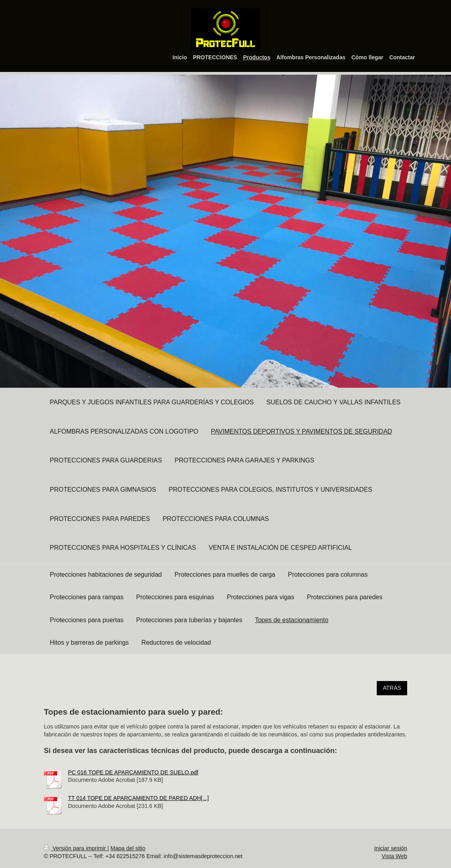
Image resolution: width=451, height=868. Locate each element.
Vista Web (394, 856)
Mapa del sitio (128, 848)
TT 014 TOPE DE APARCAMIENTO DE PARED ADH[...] (138, 798)
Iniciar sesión (391, 848)
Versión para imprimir (76, 848)
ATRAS (392, 688)
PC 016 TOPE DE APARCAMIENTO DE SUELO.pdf (133, 772)
